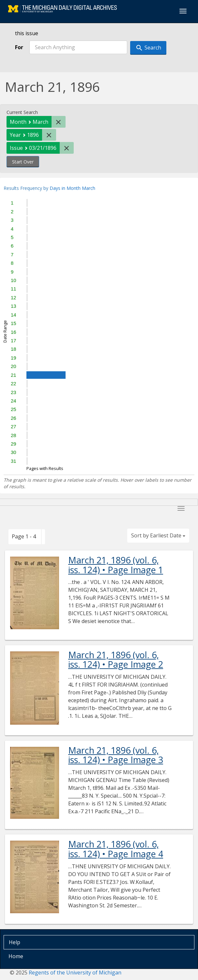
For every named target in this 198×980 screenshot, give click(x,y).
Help (15, 942)
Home (16, 956)
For (19, 47)
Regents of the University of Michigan (75, 973)
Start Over (23, 162)
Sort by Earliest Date (158, 535)
